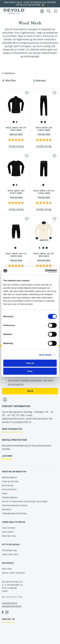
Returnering (7, 485)
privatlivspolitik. (16, 384)
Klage (5, 493)
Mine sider (7, 569)
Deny (30, 371)
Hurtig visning (16, 146)
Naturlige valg (9, 536)
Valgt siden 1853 (10, 554)
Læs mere (7, 456)
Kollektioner (10, 73)
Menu (56, 11)
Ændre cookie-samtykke (13, 573)
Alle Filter (11, 81)
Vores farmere (9, 528)
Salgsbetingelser (10, 497)
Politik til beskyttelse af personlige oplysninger (25, 501)
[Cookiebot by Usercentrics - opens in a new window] (43, 271)
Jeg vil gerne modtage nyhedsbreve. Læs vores (30, 383)
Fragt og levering (10, 481)
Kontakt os (8, 619)
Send (30, 391)
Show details (45, 355)
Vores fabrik (8, 532)
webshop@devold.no (12, 606)
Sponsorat (7, 509)
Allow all (30, 363)
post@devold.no (10, 603)
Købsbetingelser (10, 477)
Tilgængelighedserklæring (14, 513)
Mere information (12, 429)
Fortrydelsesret (9, 489)
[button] (27, 93)
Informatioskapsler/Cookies (15, 505)
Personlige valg (9, 550)
